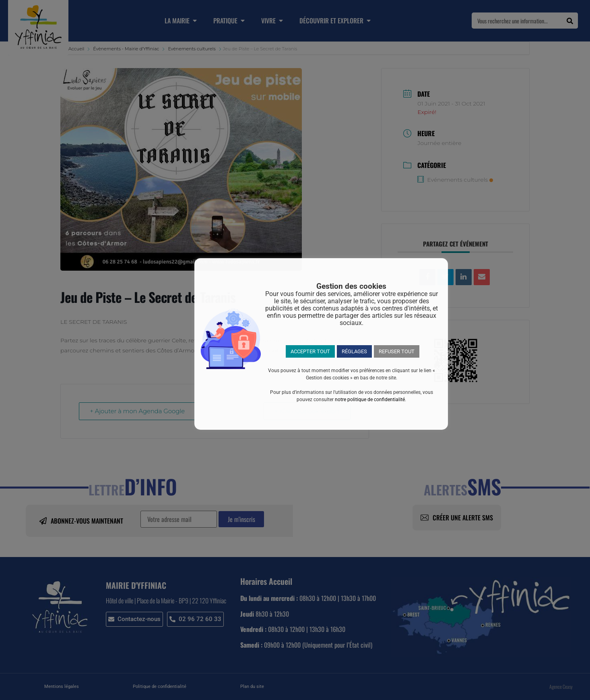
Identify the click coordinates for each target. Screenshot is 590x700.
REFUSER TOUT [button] (397, 351)
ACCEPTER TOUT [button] (310, 351)
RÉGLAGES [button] (354, 351)
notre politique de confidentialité (370, 400)
